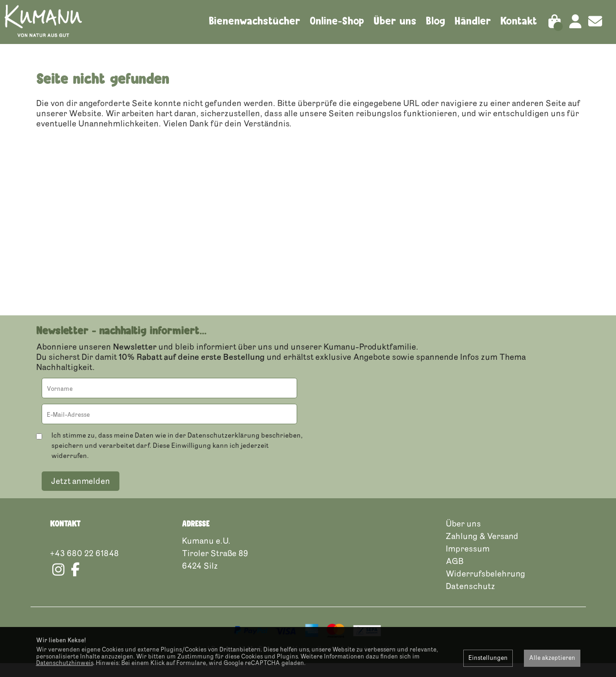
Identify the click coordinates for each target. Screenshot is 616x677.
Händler (473, 21)
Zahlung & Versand (482, 550)
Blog (436, 21)
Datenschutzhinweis (65, 663)
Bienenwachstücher (255, 21)
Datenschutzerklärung (224, 449)
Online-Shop (337, 21)
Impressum (468, 562)
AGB (455, 575)
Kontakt (519, 21)
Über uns (395, 21)
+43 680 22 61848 (84, 567)
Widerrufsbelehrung (485, 587)
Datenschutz (470, 600)
